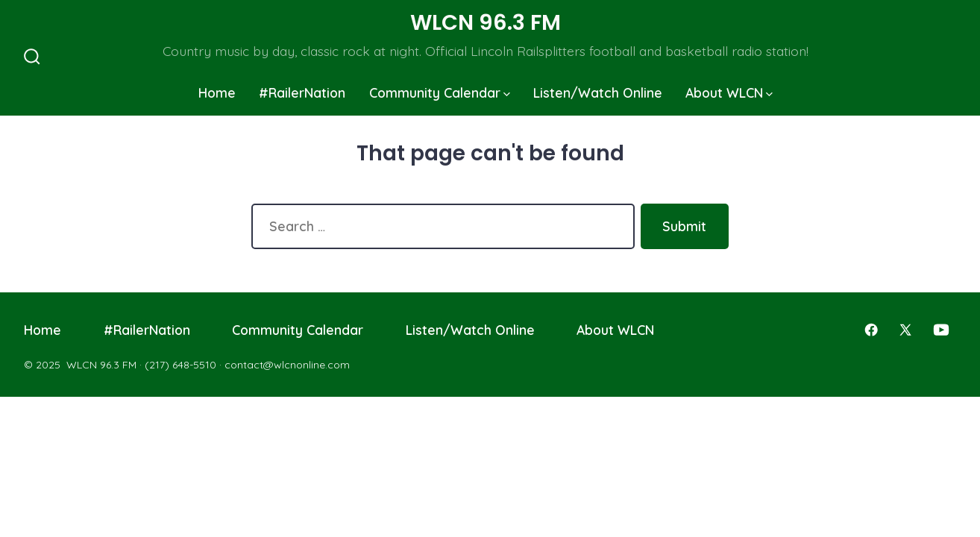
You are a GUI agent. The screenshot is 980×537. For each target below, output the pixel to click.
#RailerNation (302, 92)
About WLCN (729, 92)
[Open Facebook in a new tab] (871, 330)
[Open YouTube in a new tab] (941, 330)
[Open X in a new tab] (905, 330)
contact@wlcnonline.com (287, 365)
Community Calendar (440, 92)
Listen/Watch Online (598, 92)
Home (217, 92)
